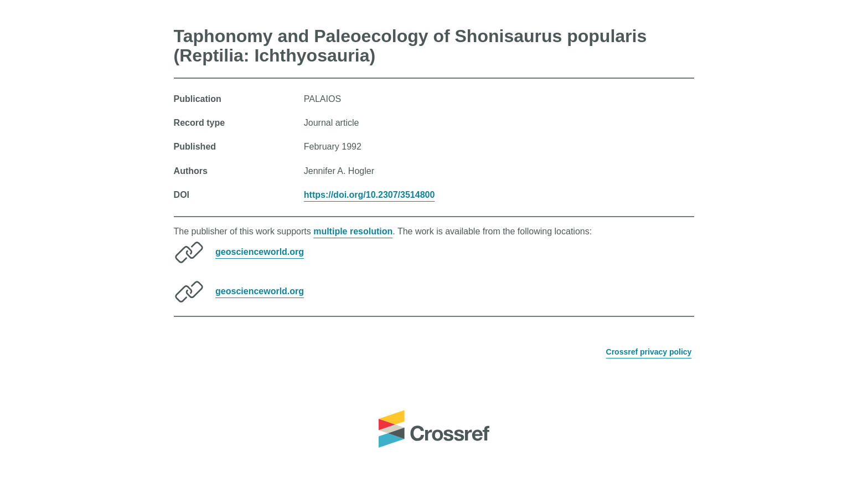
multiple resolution (353, 231)
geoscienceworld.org (260, 252)
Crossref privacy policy (649, 352)
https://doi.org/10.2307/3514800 (370, 195)
